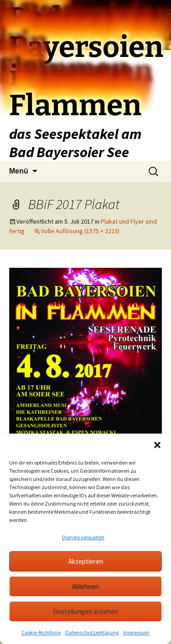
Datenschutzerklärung (92, 632)
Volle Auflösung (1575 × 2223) (80, 231)
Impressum (136, 632)
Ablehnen (85, 586)
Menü (19, 171)
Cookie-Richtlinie (41, 632)
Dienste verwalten (83, 537)
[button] (157, 445)
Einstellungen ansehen (85, 611)
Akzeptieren (86, 561)
